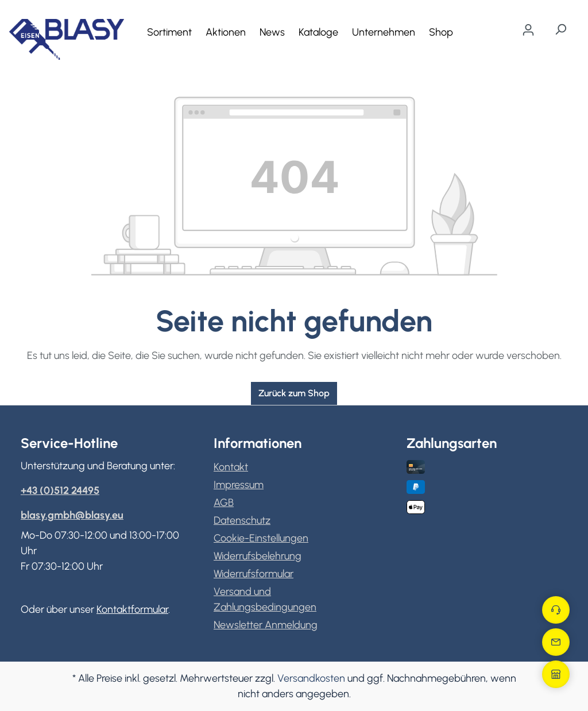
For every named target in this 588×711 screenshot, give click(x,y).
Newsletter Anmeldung (266, 625)
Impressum (239, 485)
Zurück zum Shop (294, 393)
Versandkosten (311, 678)
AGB (224, 503)
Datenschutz (242, 520)
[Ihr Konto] (528, 30)
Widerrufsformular (254, 574)
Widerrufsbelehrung (258, 556)
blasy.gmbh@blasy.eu (72, 515)
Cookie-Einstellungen (261, 538)
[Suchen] (560, 29)
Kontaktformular (132, 609)
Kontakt (231, 467)
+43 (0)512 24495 (60, 490)
